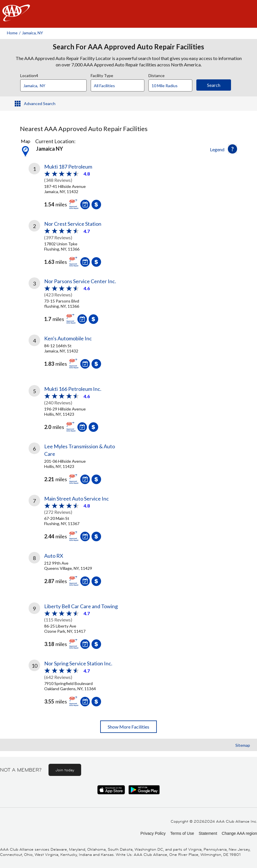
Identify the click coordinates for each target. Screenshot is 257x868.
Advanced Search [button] (40, 103)
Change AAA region (239, 833)
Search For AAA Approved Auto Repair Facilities (128, 47)
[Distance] (173, 86)
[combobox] (55, 84)
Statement (208, 833)
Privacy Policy (153, 833)
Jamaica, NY (32, 33)
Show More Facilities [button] (128, 727)
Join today (65, 770)
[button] (232, 149)
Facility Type (102, 75)
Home (12, 33)
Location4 (29, 75)
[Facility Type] (122, 86)
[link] (79, 187)
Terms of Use (182, 833)
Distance (157, 75)
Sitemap (243, 745)
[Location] (53, 85)
